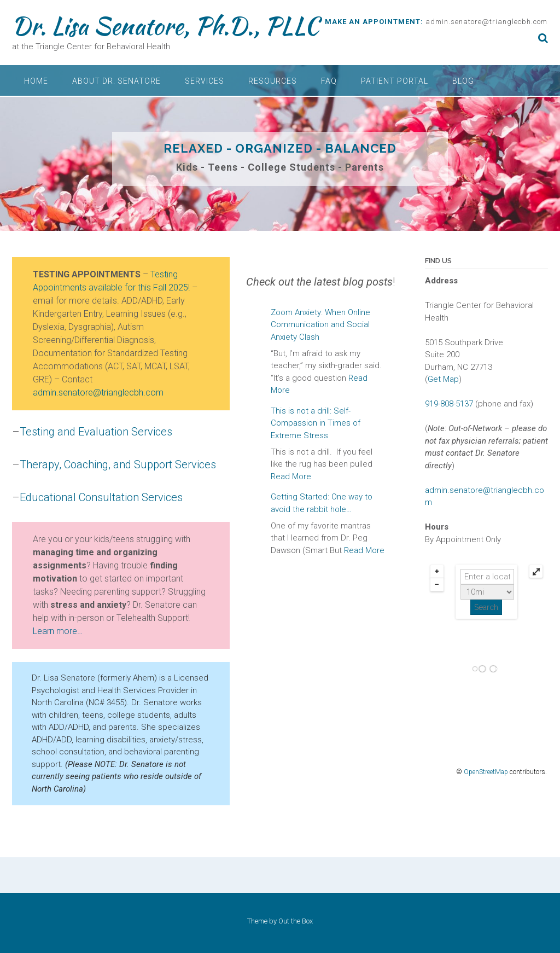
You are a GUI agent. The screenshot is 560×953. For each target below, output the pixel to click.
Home (36, 81)
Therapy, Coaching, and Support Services (118, 464)
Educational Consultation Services (101, 497)
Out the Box (296, 921)
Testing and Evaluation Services (96, 432)
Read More (291, 476)
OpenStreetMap (486, 772)
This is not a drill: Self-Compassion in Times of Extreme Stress (316, 423)
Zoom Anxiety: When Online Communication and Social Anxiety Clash (320, 325)
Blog (463, 81)
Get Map (443, 379)
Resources (273, 81)
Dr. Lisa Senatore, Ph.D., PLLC (165, 26)
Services (205, 81)
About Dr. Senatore (116, 81)
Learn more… (58, 631)
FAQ (329, 81)
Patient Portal (395, 81)
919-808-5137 (449, 404)
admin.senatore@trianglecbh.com (486, 22)
